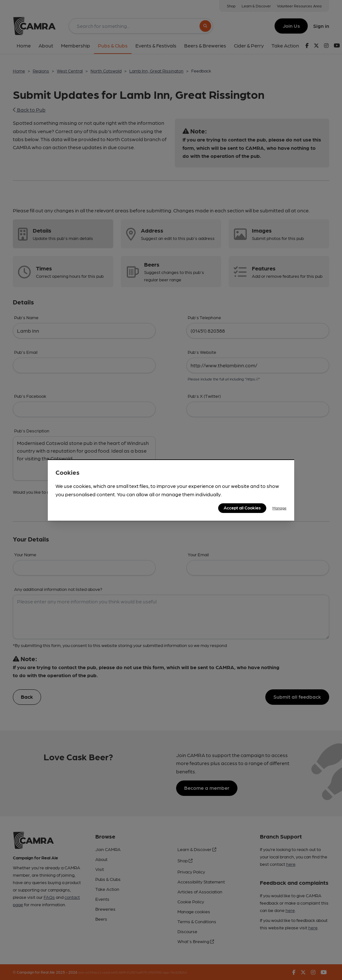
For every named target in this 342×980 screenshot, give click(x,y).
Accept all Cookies (242, 507)
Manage (279, 508)
